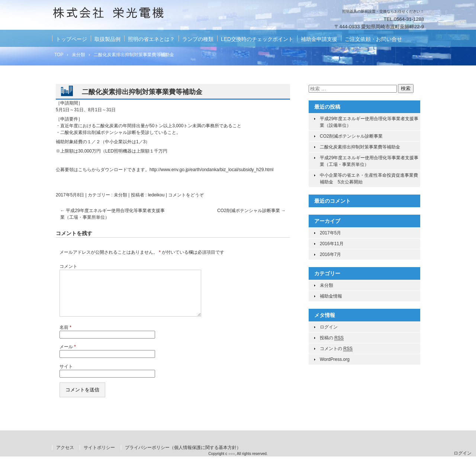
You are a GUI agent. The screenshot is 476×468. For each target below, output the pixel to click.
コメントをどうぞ (186, 195)
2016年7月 (330, 254)
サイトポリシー (99, 456)
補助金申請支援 (319, 39)
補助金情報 (331, 296)
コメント (68, 266)
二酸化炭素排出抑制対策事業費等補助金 (360, 147)
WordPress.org (335, 359)
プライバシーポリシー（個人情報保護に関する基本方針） (183, 456)
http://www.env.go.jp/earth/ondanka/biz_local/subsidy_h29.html (211, 170)
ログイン (329, 327)
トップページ (71, 39)
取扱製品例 (107, 39)
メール (68, 356)
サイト (66, 375)
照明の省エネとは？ (151, 39)
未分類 (120, 195)
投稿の (332, 338)
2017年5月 (330, 233)
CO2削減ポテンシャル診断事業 (251, 211)
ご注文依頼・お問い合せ (373, 39)
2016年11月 (332, 244)
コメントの (336, 349)
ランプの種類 (198, 39)
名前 (65, 336)
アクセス (65, 456)
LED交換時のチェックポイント (257, 39)
